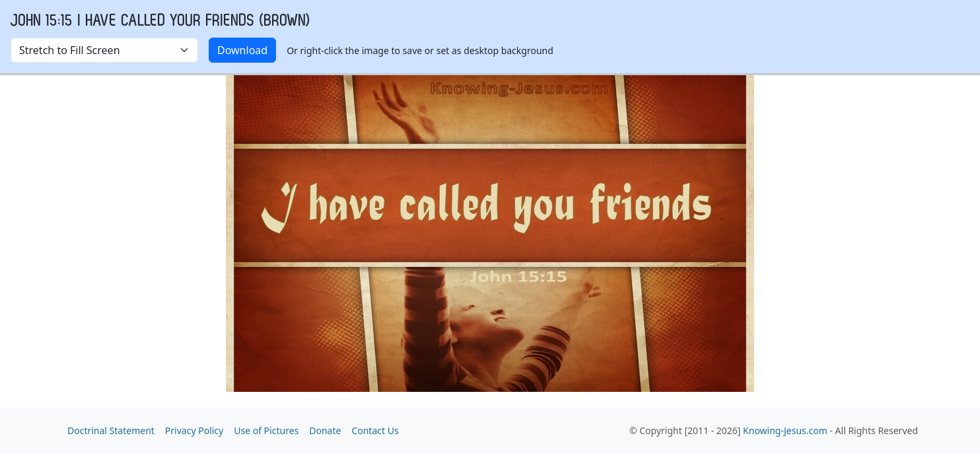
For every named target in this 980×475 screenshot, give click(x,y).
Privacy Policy (194, 430)
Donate (325, 430)
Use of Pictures (266, 430)
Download (242, 50)
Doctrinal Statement (111, 430)
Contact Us (375, 430)
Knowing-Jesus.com (785, 430)
